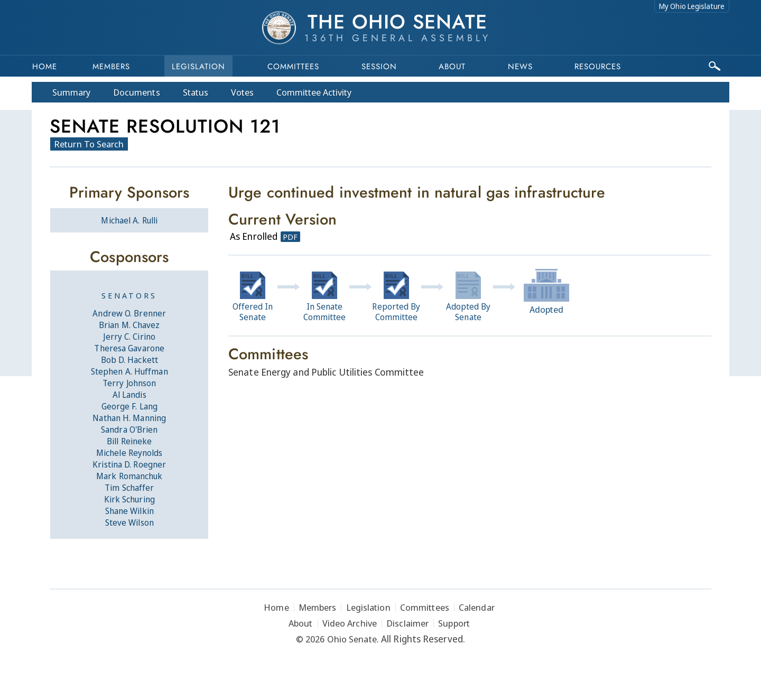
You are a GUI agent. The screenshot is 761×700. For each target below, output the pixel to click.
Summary (71, 92)
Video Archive (350, 623)
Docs (137, 92)
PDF (290, 237)
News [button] (520, 67)
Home (45, 67)
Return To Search (89, 144)
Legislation (198, 67)
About (452, 67)
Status (196, 92)
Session (379, 67)
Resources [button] (598, 67)
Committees (293, 67)
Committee (314, 92)
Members (111, 67)
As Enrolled (254, 236)
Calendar (477, 607)
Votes (242, 92)
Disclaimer (407, 623)
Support (454, 623)
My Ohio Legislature (692, 6)
